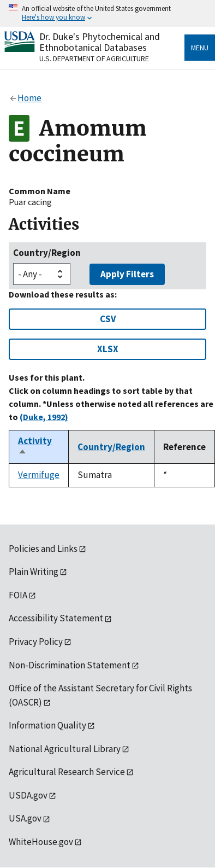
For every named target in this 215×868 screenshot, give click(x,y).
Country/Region (47, 253)
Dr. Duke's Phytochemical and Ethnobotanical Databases (100, 42)
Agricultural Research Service (67, 772)
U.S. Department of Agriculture (94, 59)
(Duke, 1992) (44, 417)
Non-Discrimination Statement (70, 665)
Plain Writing (34, 572)
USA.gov (25, 818)
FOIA (18, 595)
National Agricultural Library (65, 749)
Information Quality (47, 725)
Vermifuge (39, 475)
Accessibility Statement (56, 618)
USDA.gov (28, 795)
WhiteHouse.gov (41, 842)
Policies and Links (43, 549)
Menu (200, 48)
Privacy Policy (36, 642)
